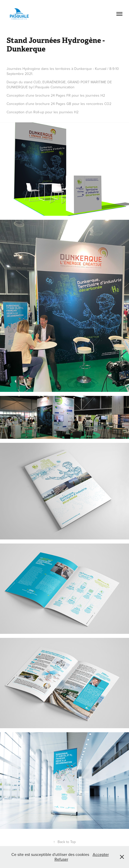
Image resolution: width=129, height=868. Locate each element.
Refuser (61, 859)
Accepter (101, 854)
